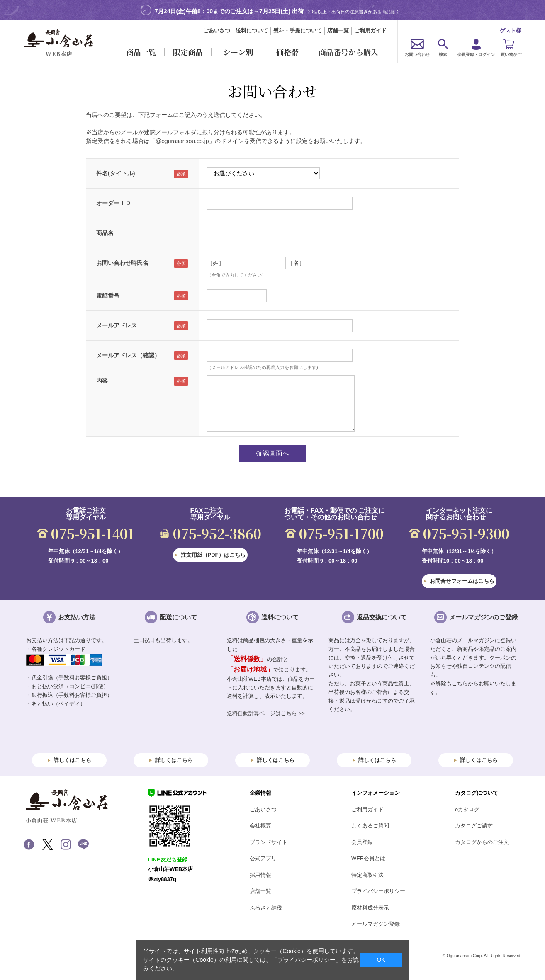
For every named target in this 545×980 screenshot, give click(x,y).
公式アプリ (263, 858)
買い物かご (511, 55)
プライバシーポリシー (378, 891)
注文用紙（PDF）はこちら (213, 555)
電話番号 (108, 296)
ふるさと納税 (266, 908)
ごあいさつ (217, 30)
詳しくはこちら (72, 760)
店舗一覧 (338, 30)
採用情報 (260, 875)
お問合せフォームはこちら (462, 581)
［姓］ (216, 263)
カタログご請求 (474, 826)
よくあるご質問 (370, 826)
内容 (102, 381)
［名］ (296, 263)
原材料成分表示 (370, 908)
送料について (252, 30)
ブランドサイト (269, 842)
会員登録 (362, 842)
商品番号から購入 (348, 52)
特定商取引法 (367, 875)
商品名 (105, 233)
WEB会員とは (368, 858)
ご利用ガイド (370, 30)
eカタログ (467, 809)
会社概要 (260, 826)
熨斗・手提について (298, 30)
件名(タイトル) (116, 173)
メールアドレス (117, 325)
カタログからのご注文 (482, 842)
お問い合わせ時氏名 (122, 263)
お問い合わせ (417, 55)
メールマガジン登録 (376, 924)
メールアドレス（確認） (128, 355)
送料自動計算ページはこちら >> (266, 713)
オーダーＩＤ (114, 203)
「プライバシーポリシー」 (307, 960)
